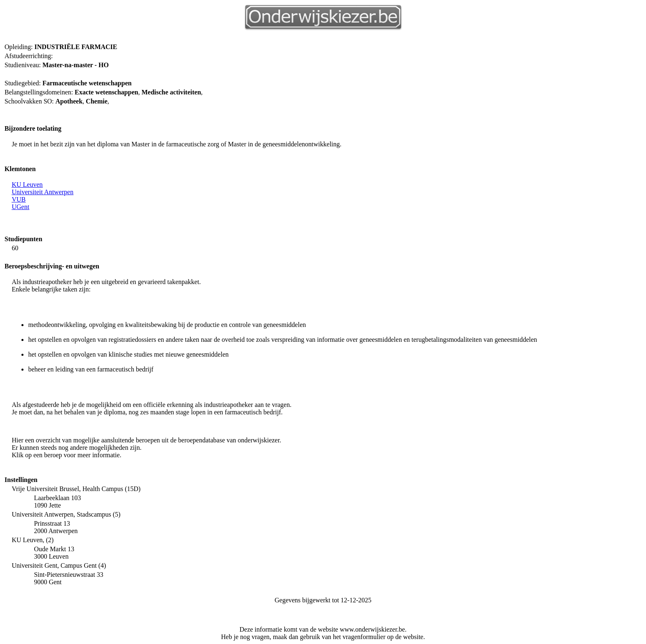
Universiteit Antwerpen (42, 192)
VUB (19, 199)
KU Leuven (27, 185)
